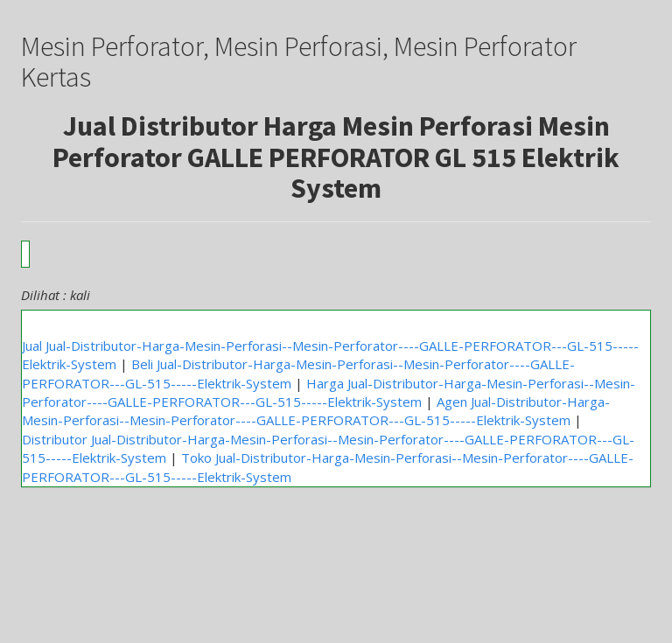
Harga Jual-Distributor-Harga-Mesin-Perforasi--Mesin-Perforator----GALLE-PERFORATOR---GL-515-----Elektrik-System (329, 392)
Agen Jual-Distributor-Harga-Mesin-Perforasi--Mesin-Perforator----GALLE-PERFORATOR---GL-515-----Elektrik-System (316, 411)
